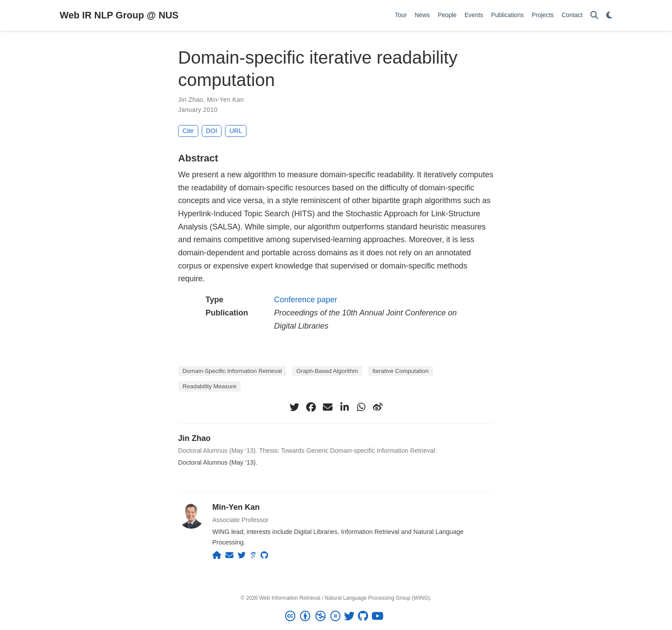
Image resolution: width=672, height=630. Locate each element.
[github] (365, 616)
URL (236, 131)
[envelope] (328, 407)
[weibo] (378, 407)
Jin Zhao (191, 100)
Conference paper (306, 300)
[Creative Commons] (315, 616)
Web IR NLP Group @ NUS (119, 15)
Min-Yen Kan (225, 100)
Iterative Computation (400, 371)
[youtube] (379, 616)
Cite (188, 131)
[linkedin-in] (344, 407)
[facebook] (311, 407)
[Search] (594, 16)
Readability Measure (209, 386)
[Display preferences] (609, 16)
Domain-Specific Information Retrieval (232, 371)
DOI (212, 131)
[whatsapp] (361, 407)
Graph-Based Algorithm (327, 371)
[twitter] (294, 407)
